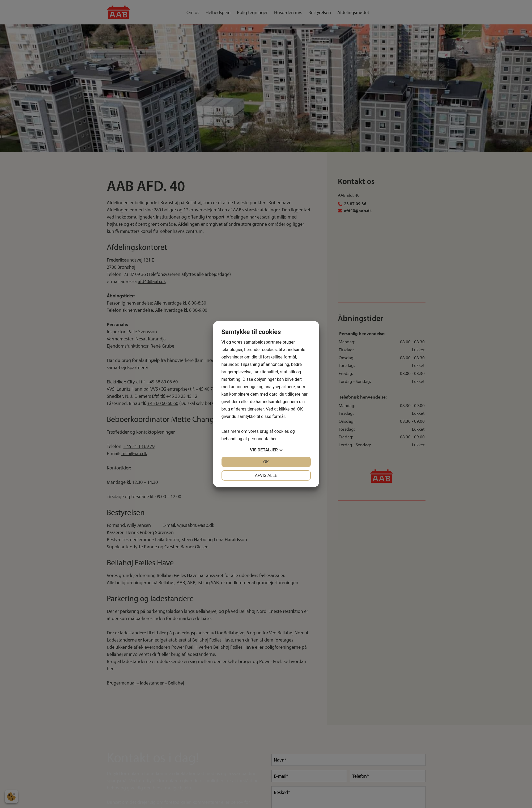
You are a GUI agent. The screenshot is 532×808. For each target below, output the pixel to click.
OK (266, 462)
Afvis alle (266, 475)
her (274, 439)
